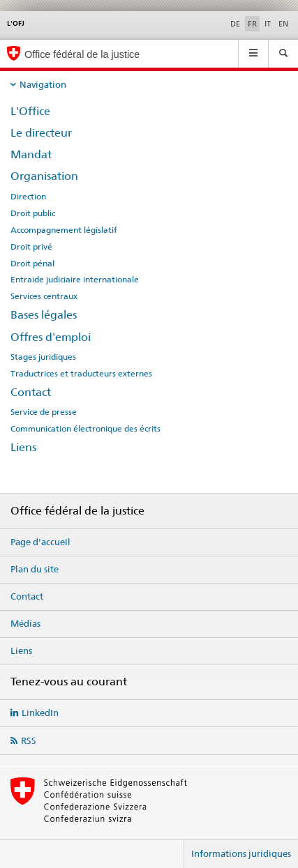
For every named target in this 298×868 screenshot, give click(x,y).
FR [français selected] (252, 24)
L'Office (30, 111)
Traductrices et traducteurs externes (81, 374)
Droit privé (31, 247)
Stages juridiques (43, 357)
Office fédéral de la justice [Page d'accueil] (82, 54)
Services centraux (44, 296)
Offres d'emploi (51, 337)
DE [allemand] (235, 24)
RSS (29, 740)
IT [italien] (268, 24)
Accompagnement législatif (64, 230)
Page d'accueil (40, 542)
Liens (23, 447)
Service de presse (44, 412)
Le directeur (41, 133)
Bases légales (44, 315)
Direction (28, 197)
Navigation (43, 84)
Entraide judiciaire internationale (75, 280)
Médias (25, 623)
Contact (31, 392)
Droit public (33, 213)
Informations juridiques (241, 853)
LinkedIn (40, 713)
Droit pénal (32, 264)
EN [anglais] (283, 24)
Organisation (44, 176)
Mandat (31, 154)
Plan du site (35, 569)
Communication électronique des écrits (85, 429)
